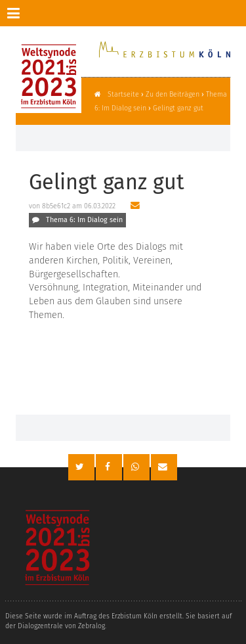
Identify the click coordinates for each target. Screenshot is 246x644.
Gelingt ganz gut (178, 108)
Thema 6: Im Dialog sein (84, 220)
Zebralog (92, 626)
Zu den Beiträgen (173, 94)
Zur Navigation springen (0, 13)
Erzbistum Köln (134, 616)
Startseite (123, 94)
